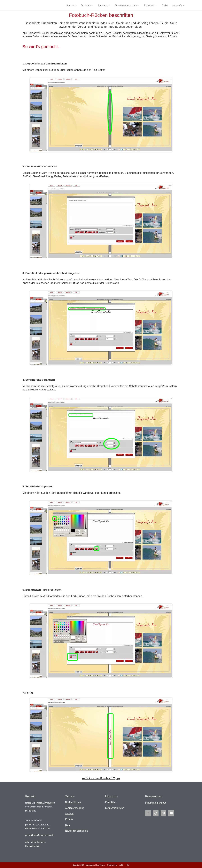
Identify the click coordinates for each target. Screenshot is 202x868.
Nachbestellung (73, 802)
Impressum (100, 865)
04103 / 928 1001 (41, 824)
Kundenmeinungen (115, 808)
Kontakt (69, 819)
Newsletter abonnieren (76, 831)
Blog (67, 825)
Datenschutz (112, 865)
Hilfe (128, 865)
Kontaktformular (33, 846)
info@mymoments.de (44, 835)
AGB (121, 865)
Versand (69, 814)
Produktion (111, 802)
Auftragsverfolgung (75, 808)
